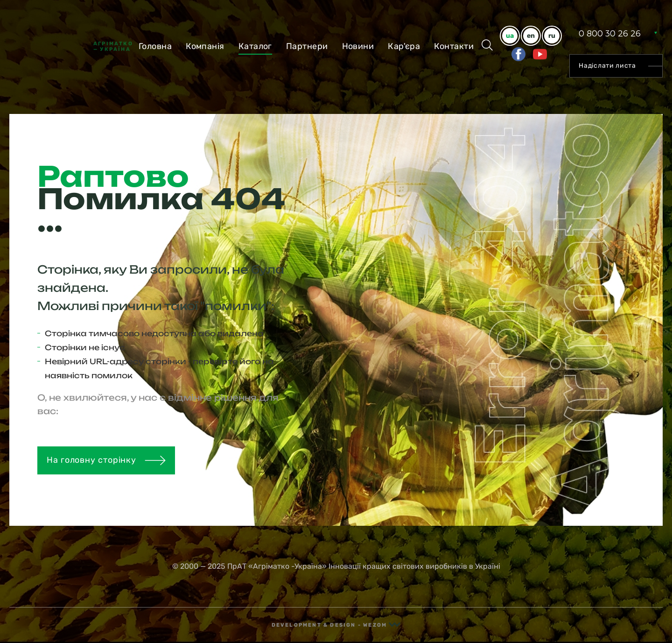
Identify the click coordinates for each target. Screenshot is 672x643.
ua (510, 36)
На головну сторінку (106, 460)
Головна (155, 46)
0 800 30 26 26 (610, 33)
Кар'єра (404, 46)
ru (552, 36)
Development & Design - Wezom (336, 625)
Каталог (255, 46)
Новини (358, 46)
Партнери (307, 46)
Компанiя (205, 46)
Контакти (454, 46)
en (531, 36)
